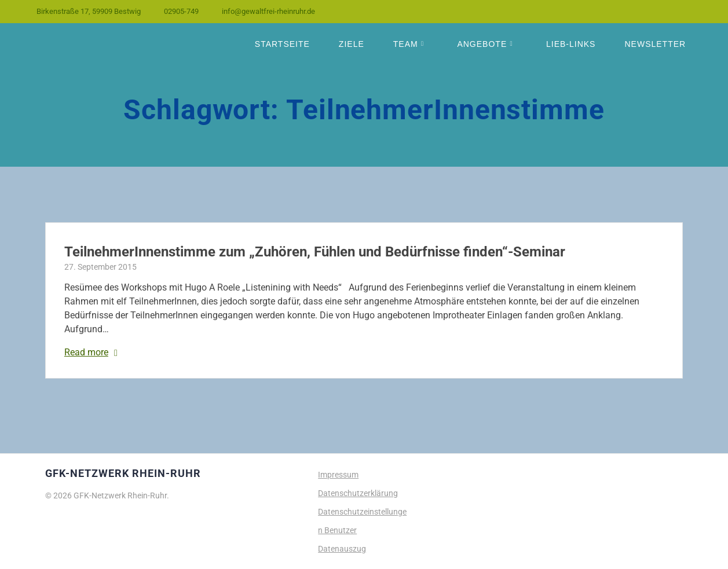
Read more (86, 352)
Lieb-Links (571, 44)
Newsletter (655, 44)
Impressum (338, 475)
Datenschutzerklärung (358, 493)
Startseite (282, 44)
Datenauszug (342, 549)
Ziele (352, 44)
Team (406, 44)
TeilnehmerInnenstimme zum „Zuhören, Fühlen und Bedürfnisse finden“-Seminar (315, 252)
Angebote (482, 44)
